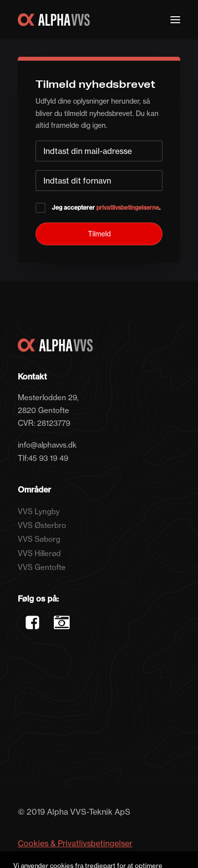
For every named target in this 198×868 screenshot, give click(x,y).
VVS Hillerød (39, 553)
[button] (175, 20)
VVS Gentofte (42, 567)
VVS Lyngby (39, 511)
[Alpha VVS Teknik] (54, 20)
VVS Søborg (39, 539)
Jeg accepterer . (98, 208)
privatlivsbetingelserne (128, 208)
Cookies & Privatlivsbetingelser (75, 843)
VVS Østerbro (42, 525)
